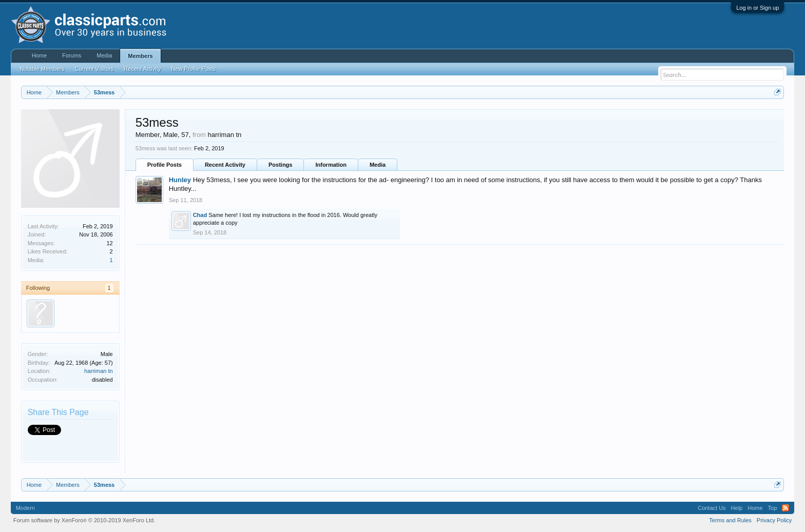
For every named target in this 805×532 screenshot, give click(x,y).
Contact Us (712, 508)
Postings (280, 165)
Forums (72, 55)
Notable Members (42, 69)
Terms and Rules (730, 520)
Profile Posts (165, 165)
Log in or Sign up (758, 8)
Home (39, 55)
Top (773, 508)
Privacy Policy (774, 520)
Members (140, 56)
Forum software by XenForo (84, 520)
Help (737, 508)
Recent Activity (225, 165)
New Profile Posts (193, 69)
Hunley (180, 180)
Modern (25, 508)
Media (378, 165)
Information (331, 165)
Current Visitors (94, 69)
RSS (785, 508)
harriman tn (99, 371)
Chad (200, 215)
